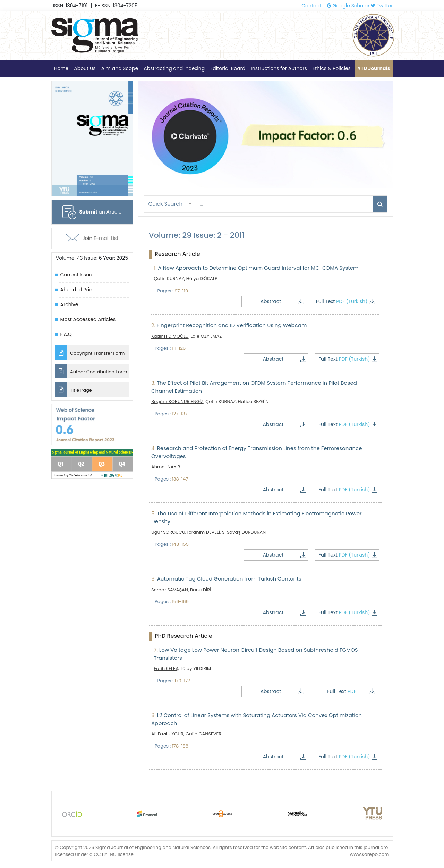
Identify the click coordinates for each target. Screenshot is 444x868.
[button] (170, 204)
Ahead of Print (77, 290)
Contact (311, 6)
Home (61, 68)
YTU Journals (374, 68)
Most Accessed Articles (88, 319)
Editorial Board (228, 68)
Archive (69, 304)
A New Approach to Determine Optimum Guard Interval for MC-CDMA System (256, 268)
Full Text (346, 301)
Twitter (382, 6)
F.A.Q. (67, 334)
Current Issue (76, 275)
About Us (85, 68)
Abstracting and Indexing (174, 68)
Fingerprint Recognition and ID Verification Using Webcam (229, 325)
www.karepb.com (369, 854)
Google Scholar (348, 6)
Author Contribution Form (91, 371)
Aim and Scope (120, 68)
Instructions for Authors (279, 68)
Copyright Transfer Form (90, 353)
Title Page (74, 389)
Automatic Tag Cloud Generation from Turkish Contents (226, 579)
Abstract (286, 301)
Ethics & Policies (332, 68)
